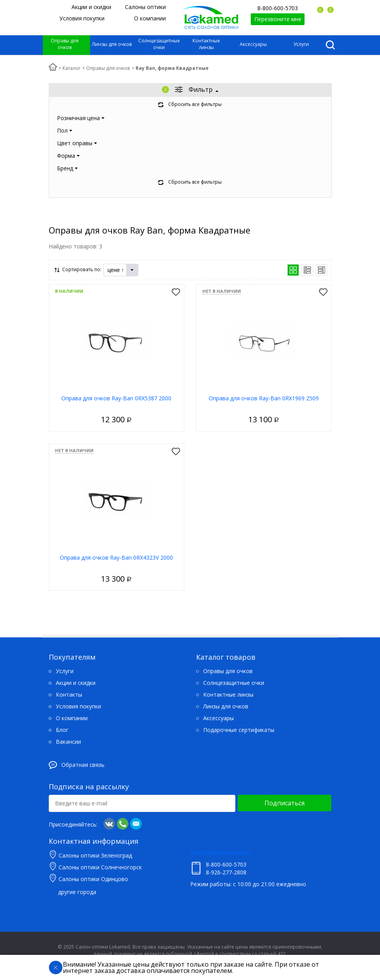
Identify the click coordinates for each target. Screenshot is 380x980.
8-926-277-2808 (226, 872)
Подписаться (285, 803)
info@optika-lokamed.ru (221, 853)
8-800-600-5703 (278, 8)
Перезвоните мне (278, 19)
